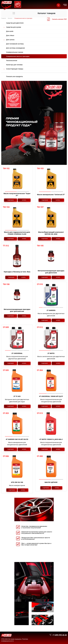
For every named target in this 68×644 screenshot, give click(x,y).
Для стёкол (10, 35)
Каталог (10, 18)
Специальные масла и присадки (18, 56)
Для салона (10, 40)
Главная (4, 18)
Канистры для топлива (14, 65)
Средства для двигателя (15, 23)
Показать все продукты (15, 76)
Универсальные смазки (15, 52)
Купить (24, 200)
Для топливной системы (15, 44)
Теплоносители (12, 60)
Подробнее (11, 200)
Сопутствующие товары (15, 69)
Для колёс (10, 31)
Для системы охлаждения (15, 48)
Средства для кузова (14, 27)
